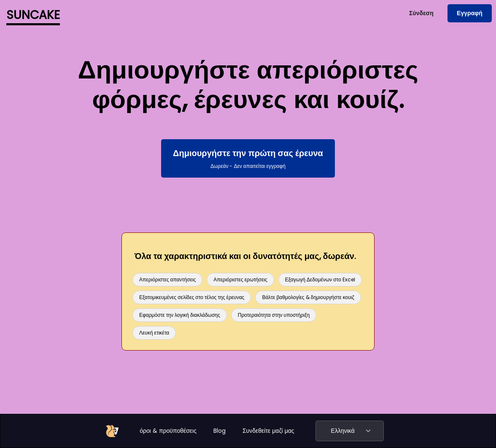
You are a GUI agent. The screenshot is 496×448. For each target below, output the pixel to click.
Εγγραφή (470, 13)
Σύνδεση (421, 13)
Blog (220, 431)
